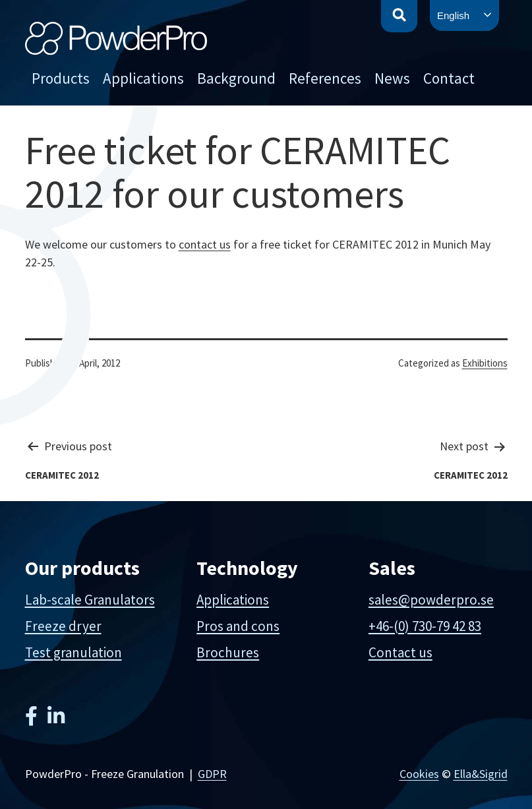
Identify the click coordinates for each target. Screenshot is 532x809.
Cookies (419, 774)
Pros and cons (238, 626)
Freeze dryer (63, 626)
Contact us (400, 652)
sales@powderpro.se (431, 600)
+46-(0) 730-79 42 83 (425, 626)
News (392, 78)
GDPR (212, 774)
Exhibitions (485, 363)
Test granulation (74, 652)
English (453, 15)
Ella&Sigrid (481, 774)
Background (236, 78)
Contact (449, 78)
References (325, 78)
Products (61, 78)
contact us (205, 244)
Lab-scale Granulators (90, 600)
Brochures (228, 652)
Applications (143, 78)
